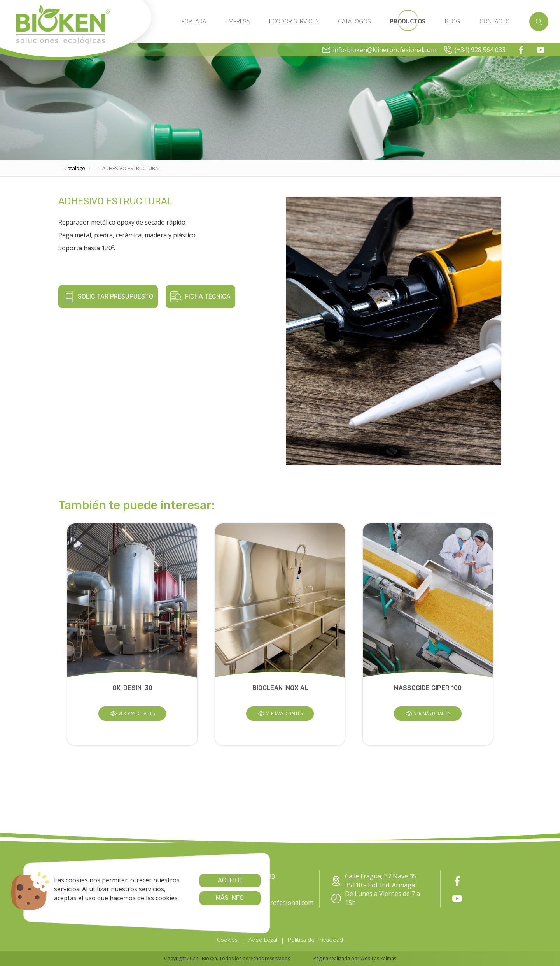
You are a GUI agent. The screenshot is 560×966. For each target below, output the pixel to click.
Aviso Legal (263, 940)
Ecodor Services (294, 21)
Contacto (495, 21)
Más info (222, 898)
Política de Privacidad (315, 940)
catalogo (75, 168)
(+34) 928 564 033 (475, 50)
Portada (194, 21)
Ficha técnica (200, 297)
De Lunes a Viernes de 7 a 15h (376, 898)
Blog (452, 21)
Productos (408, 21)
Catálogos (354, 21)
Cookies (227, 940)
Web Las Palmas (378, 958)
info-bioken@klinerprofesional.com (379, 50)
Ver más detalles (132, 714)
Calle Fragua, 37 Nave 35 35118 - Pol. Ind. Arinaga (374, 881)
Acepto (222, 880)
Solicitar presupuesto (108, 297)
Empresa (238, 21)
